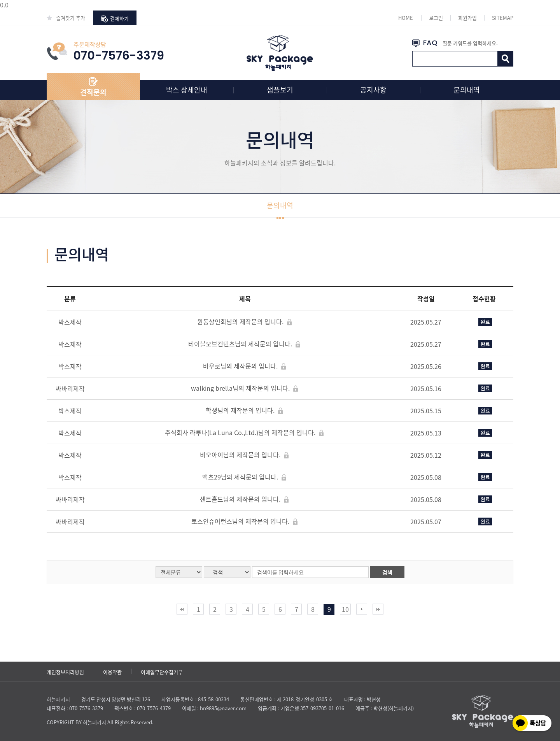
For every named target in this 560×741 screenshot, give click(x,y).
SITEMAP (503, 18)
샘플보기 (280, 90)
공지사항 (373, 90)
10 (345, 609)
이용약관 (112, 672)
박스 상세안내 (187, 90)
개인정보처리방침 (65, 672)
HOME (406, 18)
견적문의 (93, 92)
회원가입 (467, 18)
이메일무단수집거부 (162, 672)
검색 (387, 572)
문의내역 (467, 90)
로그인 (436, 18)
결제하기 (115, 19)
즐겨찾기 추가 (66, 18)
